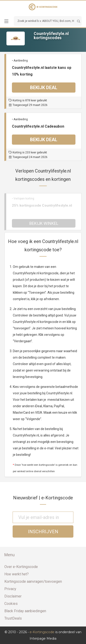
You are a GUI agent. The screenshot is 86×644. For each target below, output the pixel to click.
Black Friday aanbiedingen (25, 611)
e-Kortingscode (42, 632)
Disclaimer (13, 596)
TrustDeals (13, 618)
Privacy (10, 589)
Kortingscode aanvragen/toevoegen (33, 581)
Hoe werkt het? (17, 574)
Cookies (11, 604)
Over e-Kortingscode (21, 567)
